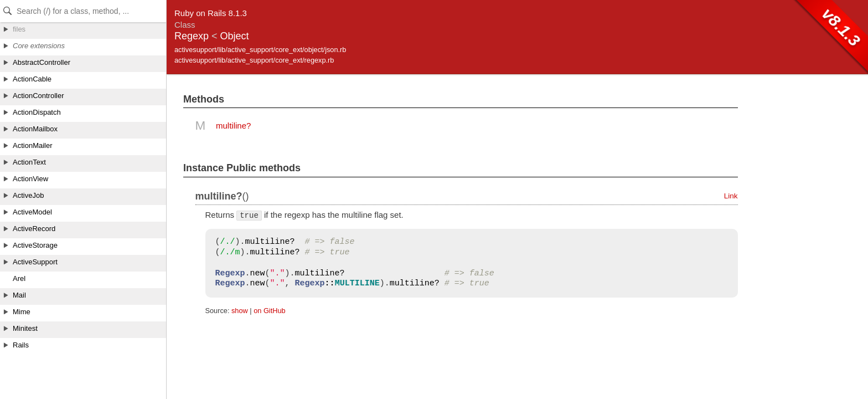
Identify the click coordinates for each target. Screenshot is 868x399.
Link (731, 196)
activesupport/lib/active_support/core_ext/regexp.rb (254, 60)
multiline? (233, 126)
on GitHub (269, 311)
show (240, 311)
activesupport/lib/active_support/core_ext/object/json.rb (260, 50)
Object (235, 36)
